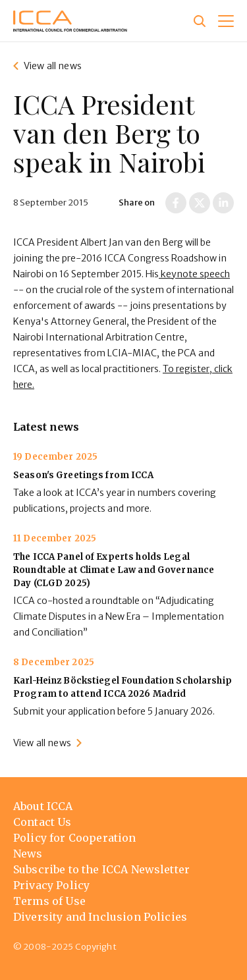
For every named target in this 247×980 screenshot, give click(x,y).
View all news (53, 66)
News (28, 854)
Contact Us (42, 822)
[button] (226, 21)
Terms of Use (49, 901)
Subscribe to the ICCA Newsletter (101, 869)
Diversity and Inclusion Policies (100, 917)
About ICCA (43, 806)
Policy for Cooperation (75, 838)
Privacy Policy (51, 885)
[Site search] (200, 21)
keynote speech (194, 274)
